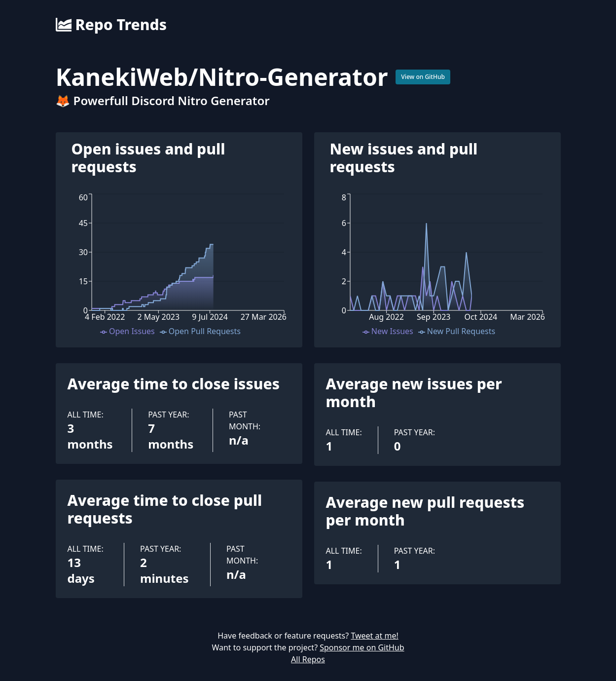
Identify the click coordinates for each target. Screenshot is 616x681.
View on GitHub (423, 77)
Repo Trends (111, 25)
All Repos (308, 659)
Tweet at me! (374, 636)
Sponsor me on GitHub (362, 647)
